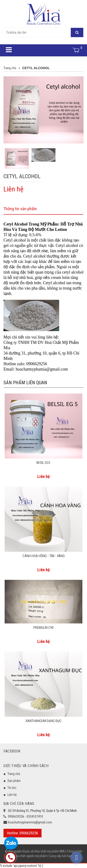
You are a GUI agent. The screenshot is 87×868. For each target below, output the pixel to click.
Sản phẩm (14, 781)
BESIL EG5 (44, 463)
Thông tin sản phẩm (20, 209)
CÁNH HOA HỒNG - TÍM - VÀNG (44, 556)
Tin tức (12, 788)
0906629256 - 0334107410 (25, 816)
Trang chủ (14, 774)
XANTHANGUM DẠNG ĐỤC (43, 721)
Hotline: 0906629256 (23, 833)
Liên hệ (12, 795)
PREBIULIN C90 (43, 628)
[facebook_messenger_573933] (77, 858)
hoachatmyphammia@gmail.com (30, 822)
